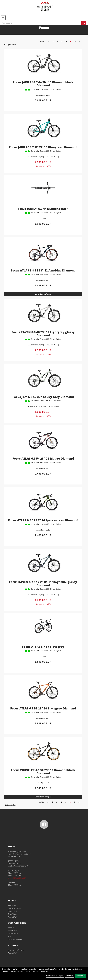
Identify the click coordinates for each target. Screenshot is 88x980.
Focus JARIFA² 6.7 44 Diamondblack (43, 209)
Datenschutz (13, 933)
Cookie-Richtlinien (45, 971)
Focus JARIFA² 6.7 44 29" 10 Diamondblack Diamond (43, 84)
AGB (9, 936)
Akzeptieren (81, 976)
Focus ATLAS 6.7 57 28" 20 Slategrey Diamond (43, 708)
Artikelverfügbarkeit (16, 950)
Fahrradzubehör (14, 908)
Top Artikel (12, 917)
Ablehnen (70, 976)
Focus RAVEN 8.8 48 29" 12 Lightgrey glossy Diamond (43, 334)
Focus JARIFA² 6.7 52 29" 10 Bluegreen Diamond (43, 147)
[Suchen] (84, 23)
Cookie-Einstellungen (55, 976)
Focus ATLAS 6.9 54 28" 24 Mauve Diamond (43, 458)
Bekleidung (12, 914)
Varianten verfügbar (43, 294)
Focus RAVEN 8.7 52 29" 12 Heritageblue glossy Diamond (43, 583)
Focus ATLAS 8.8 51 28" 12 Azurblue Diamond (43, 270)
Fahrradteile (13, 911)
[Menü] (3, 18)
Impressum (12, 931)
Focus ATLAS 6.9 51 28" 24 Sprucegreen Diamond (43, 520)
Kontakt (11, 928)
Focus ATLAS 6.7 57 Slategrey (43, 647)
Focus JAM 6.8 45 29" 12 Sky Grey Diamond (43, 397)
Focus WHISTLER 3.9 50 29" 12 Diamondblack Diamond (43, 771)
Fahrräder (12, 905)
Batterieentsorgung (16, 939)
